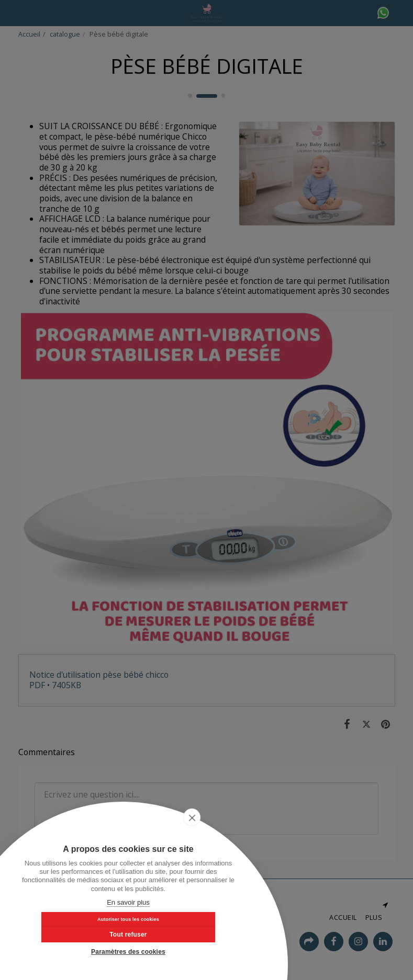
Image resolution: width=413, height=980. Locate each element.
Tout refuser (182, 931)
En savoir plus (128, 902)
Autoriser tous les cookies (75, 931)
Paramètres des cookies (128, 952)
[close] (227, 839)
